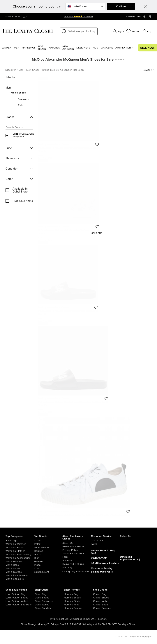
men (21, 70)
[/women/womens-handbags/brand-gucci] (38, 594)
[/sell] (77, 561)
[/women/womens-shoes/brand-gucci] (38, 598)
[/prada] (48, 565)
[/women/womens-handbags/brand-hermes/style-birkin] (67, 601)
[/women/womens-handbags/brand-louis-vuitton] (8, 594)
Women (7, 48)
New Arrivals (68, 48)
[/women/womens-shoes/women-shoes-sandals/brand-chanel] (96, 608)
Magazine (107, 48)
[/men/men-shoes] (20, 569)
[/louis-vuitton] (48, 548)
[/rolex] (48, 544)
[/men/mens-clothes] (20, 572)
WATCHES (54, 48)
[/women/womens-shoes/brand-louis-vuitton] (8, 598)
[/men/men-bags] (20, 565)
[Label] (82, 31)
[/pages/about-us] (77, 543)
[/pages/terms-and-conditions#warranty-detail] (77, 568)
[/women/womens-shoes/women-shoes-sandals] (67, 608)
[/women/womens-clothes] (20, 551)
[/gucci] (48, 555)
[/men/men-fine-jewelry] (20, 575)
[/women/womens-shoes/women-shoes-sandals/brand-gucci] (38, 608)
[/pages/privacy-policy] (77, 550)
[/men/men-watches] (20, 562)
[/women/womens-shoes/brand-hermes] (67, 598)
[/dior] (48, 558)
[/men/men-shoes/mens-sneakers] (20, 579)
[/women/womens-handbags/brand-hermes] (67, 594)
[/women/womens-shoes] (20, 548)
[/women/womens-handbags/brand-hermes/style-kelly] (67, 605)
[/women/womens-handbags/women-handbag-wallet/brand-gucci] (38, 605)
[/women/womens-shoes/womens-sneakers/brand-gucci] (38, 601)
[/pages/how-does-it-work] (77, 547)
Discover (11, 70)
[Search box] (18, 128)
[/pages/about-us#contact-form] (105, 541)
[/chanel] (48, 541)
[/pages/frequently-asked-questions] (77, 557)
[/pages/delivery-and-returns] (77, 564)
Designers (83, 48)
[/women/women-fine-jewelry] (20, 555)
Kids (95, 48)
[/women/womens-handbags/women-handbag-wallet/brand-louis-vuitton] (8, 601)
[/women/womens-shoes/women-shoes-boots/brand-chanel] (96, 605)
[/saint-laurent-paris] (48, 572)
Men (17, 48)
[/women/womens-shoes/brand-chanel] (96, 598)
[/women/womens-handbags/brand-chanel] (96, 594)
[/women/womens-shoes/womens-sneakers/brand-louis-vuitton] (8, 605)
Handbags (29, 48)
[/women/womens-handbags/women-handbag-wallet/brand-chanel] (96, 601)
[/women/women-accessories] (20, 558)
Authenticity (124, 48)
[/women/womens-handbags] (20, 541)
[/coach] (48, 569)
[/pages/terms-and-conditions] (77, 554)
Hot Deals (42, 48)
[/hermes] (48, 551)
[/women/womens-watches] (20, 544)
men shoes (33, 70)
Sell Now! (148, 48)
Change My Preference (76, 572)
